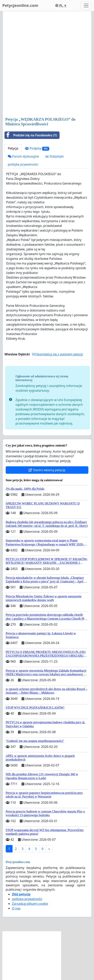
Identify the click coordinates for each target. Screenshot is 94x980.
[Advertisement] (47, 64)
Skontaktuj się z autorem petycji (58, 354)
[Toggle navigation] (86, 5)
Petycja (13, 148)
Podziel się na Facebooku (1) (31, 135)
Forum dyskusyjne (23, 156)
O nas (16, 908)
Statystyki (55, 156)
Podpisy (37, 148)
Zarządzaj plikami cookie (30, 904)
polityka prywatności (23, 164)
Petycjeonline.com (20, 5)
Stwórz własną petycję (47, 470)
